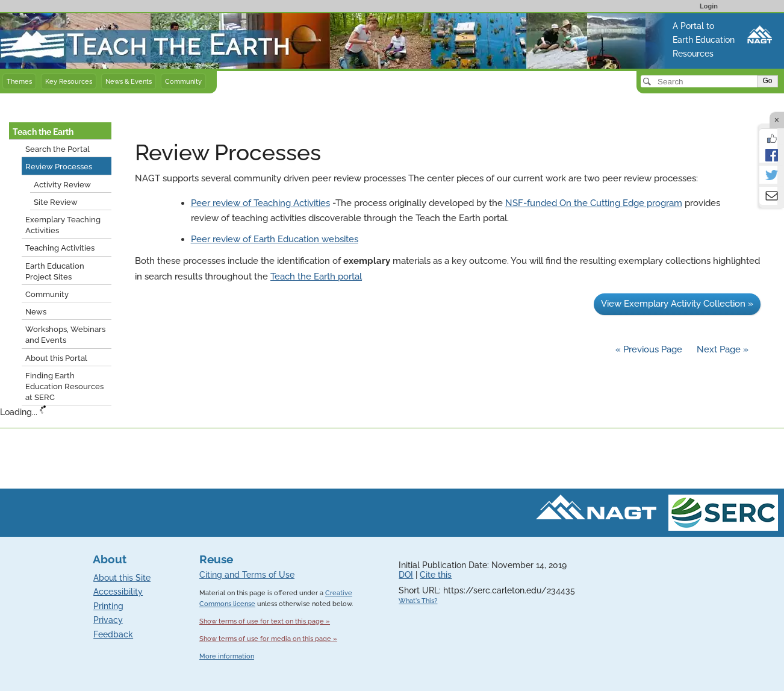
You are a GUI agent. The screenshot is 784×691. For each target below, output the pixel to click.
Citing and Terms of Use (247, 575)
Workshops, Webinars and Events (65, 335)
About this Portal (56, 358)
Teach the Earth (43, 132)
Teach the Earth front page (56, 20)
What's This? (418, 601)
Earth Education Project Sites (55, 271)
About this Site (122, 578)
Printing (108, 606)
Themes (19, 81)
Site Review (56, 202)
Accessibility (118, 592)
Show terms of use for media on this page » (268, 639)
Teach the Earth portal (316, 277)
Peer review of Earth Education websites (275, 239)
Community (183, 81)
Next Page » (721, 349)
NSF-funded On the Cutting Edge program (594, 203)
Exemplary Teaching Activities (63, 225)
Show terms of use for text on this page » (265, 621)
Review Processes (59, 167)
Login (709, 6)
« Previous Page (649, 349)
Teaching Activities (60, 248)
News (36, 312)
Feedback (113, 634)
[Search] (700, 81)
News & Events (129, 81)
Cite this (436, 575)
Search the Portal (58, 149)
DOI (406, 575)
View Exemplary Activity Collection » (677, 304)
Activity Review (62, 185)
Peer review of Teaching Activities (260, 203)
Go (767, 81)
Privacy (108, 620)
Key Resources (69, 81)
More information (227, 656)
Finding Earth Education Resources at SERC (64, 386)
